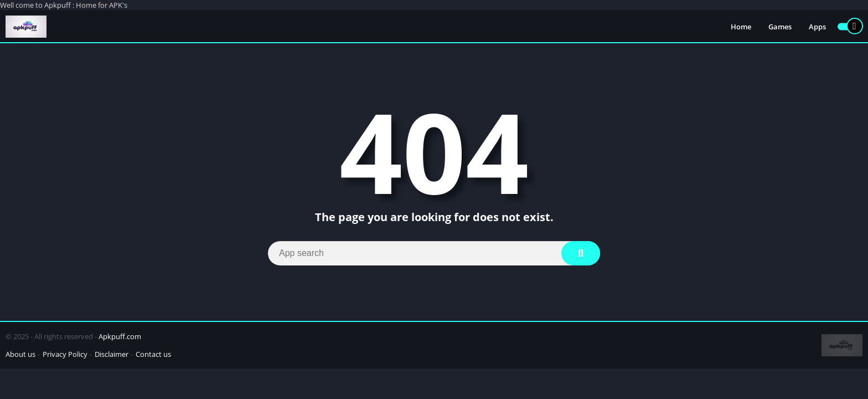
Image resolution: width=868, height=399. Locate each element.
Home (741, 27)
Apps (817, 27)
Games (780, 27)
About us (20, 354)
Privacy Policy (65, 354)
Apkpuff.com (120, 336)
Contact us (153, 354)
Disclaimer (112, 354)
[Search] (434, 253)
